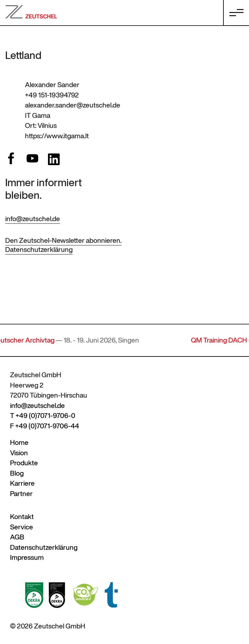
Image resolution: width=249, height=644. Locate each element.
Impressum (27, 557)
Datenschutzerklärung (39, 249)
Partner (21, 494)
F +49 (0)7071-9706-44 (45, 426)
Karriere (22, 483)
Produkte (24, 463)
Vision (19, 453)
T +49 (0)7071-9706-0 (43, 416)
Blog (17, 473)
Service (22, 527)
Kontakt (22, 517)
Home (19, 442)
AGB (17, 537)
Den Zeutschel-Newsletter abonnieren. (63, 240)
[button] (14, 630)
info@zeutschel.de (33, 219)
